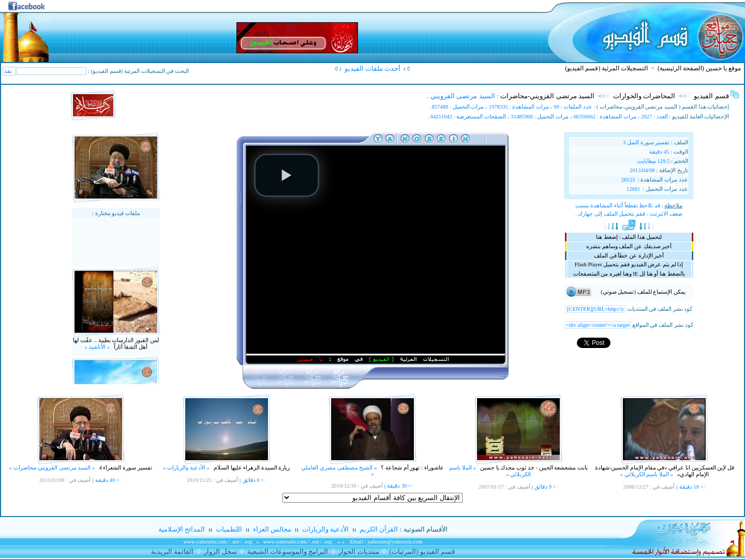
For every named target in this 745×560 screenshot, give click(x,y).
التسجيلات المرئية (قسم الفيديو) (606, 68)
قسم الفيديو (711, 96)
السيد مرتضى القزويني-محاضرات (547, 96)
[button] (287, 175)
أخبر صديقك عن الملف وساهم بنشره (629, 246)
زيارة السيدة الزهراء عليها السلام (251, 468)
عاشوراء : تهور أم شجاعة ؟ (412, 468)
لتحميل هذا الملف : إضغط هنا (629, 237)
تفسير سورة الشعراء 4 (125, 468)
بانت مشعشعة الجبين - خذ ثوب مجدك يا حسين (533, 468)
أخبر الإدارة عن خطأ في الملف (629, 256)
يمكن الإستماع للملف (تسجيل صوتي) (643, 292)
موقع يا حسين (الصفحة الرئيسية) (699, 68)
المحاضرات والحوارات (644, 96)
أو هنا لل (645, 274)
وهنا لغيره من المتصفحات (602, 274)
